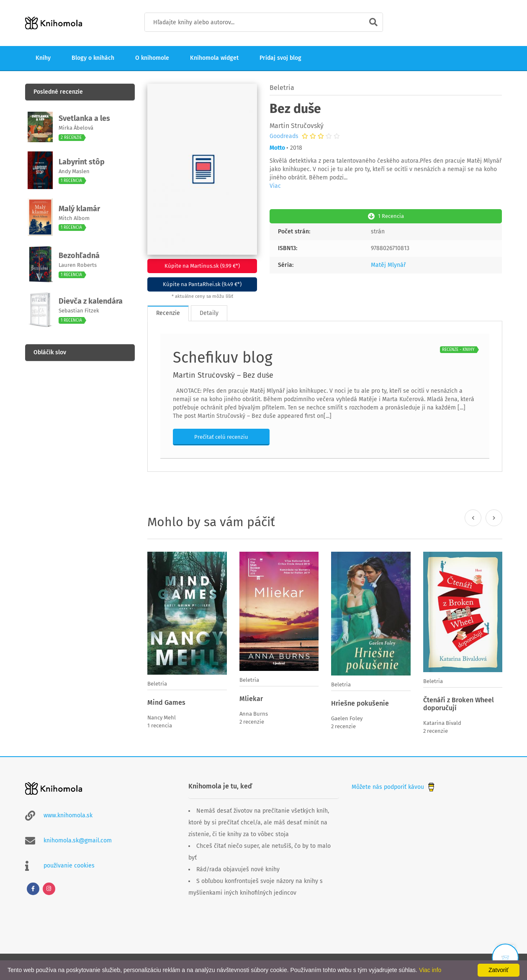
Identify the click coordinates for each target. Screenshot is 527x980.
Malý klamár (79, 209)
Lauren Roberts (78, 265)
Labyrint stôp (82, 162)
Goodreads (284, 136)
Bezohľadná (79, 256)
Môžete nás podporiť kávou (394, 787)
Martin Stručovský (297, 126)
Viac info (430, 970)
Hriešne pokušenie (360, 703)
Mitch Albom (74, 218)
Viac (275, 186)
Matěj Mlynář (388, 265)
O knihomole (152, 58)
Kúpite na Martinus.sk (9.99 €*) (202, 266)
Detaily (209, 313)
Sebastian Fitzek (79, 311)
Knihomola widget (214, 58)
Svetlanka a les (84, 118)
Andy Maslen (74, 171)
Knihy (43, 58)
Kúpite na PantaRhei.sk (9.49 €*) (202, 284)
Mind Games (166, 702)
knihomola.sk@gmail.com (78, 841)
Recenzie (168, 313)
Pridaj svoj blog (280, 58)
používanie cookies (69, 866)
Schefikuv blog (223, 358)
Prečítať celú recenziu (221, 437)
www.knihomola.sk (68, 815)
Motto (277, 148)
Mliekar (251, 699)
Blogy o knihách (93, 58)
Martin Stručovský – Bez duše (223, 375)
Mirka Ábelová (76, 128)
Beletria (282, 88)
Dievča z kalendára (91, 301)
